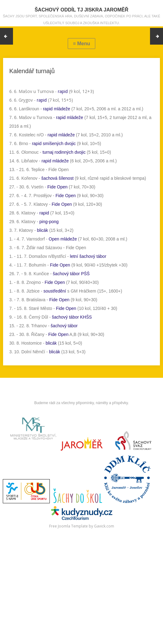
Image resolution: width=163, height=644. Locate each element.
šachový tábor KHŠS (72, 317)
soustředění (55, 291)
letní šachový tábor (88, 256)
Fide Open (57, 187)
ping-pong (49, 222)
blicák (42, 230)
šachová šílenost (58, 178)
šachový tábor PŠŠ (71, 274)
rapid (63, 91)
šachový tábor (64, 326)
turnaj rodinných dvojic (64, 152)
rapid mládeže (57, 109)
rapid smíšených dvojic (54, 143)
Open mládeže (63, 239)
